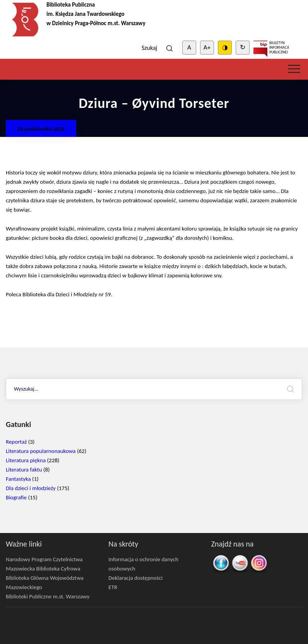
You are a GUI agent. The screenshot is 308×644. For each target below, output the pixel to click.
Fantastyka (18, 479)
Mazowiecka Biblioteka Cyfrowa (43, 569)
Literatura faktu (24, 470)
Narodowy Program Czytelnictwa (44, 559)
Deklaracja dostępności (135, 578)
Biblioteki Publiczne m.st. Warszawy (48, 596)
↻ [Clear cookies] (243, 47)
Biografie (16, 497)
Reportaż (16, 442)
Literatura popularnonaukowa (41, 451)
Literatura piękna (26, 460)
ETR (113, 587)
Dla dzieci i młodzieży (31, 488)
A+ (207, 47)
